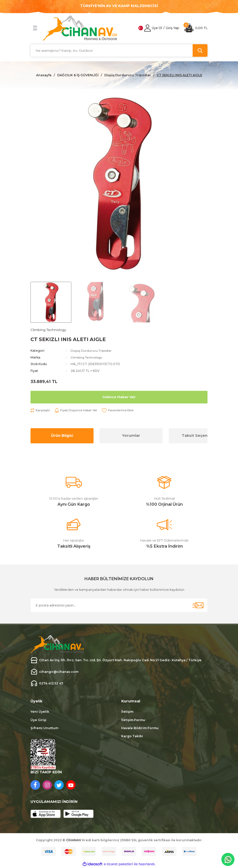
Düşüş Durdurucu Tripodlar (92, 351)
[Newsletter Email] (119, 606)
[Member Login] (147, 28)
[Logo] (80, 28)
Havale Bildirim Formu (140, 729)
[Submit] (198, 606)
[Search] (119, 50)
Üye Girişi (38, 720)
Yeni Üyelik (40, 712)
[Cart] (196, 28)
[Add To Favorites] (122, 411)
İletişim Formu (133, 720)
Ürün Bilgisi (62, 436)
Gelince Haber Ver (119, 397)
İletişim (127, 712)
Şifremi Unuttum (44, 729)
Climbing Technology (88, 358)
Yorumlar (131, 436)
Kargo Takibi (132, 737)
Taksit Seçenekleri (200, 436)
